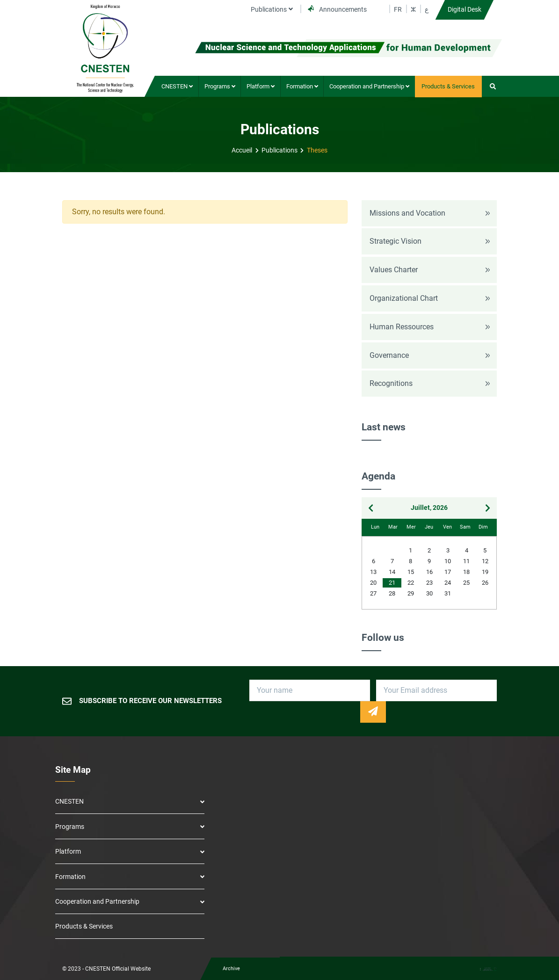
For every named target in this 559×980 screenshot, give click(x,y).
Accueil (242, 150)
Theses (317, 150)
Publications (279, 150)
